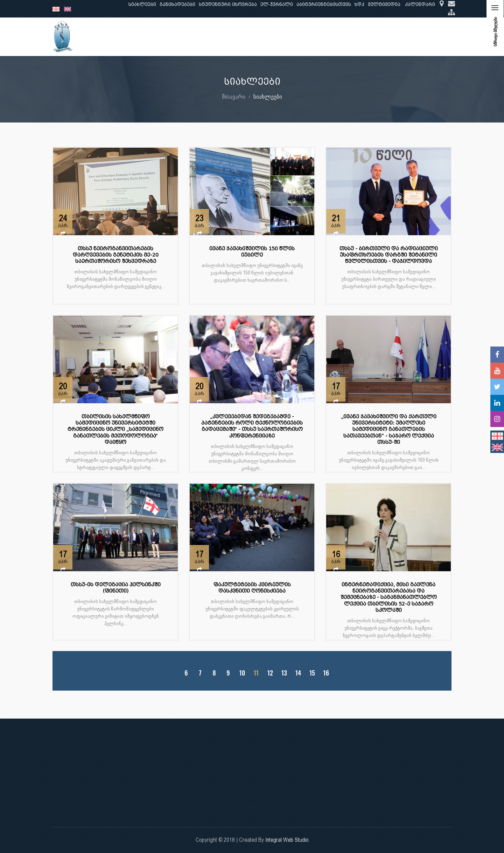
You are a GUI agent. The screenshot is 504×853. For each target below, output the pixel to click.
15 (312, 673)
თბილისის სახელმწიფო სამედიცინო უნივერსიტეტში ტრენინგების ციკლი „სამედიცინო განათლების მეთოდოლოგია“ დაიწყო (115, 429)
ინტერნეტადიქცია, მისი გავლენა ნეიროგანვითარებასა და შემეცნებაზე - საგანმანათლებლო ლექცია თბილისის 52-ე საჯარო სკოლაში (389, 597)
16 (326, 673)
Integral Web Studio (287, 840)
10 (242, 673)
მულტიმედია (384, 4)
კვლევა (195, 37)
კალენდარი (420, 4)
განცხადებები (177, 4)
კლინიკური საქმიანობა (242, 37)
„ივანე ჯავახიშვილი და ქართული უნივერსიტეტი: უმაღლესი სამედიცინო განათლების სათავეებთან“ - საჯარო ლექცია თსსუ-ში (389, 429)
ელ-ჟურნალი (277, 4)
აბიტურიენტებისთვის (324, 4)
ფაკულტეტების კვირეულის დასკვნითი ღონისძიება (252, 588)
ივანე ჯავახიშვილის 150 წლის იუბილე (252, 252)
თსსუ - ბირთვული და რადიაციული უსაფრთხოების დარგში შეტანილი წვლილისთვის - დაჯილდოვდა (389, 255)
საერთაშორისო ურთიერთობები (397, 37)
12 (270, 673)
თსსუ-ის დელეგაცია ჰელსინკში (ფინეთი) (116, 588)
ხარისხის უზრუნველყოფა (313, 37)
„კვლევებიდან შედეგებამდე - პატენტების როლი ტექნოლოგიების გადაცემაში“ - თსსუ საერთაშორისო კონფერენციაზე (252, 426)
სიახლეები (142, 4)
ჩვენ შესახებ (125, 37)
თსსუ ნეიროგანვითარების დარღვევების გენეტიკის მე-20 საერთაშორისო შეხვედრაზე (116, 255)
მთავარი (234, 96)
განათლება (163, 37)
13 (284, 673)
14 (298, 673)
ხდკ (359, 4)
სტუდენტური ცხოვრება (228, 4)
